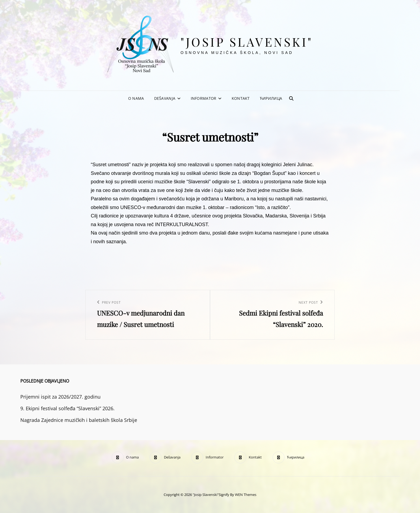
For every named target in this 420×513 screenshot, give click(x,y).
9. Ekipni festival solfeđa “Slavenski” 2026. (67, 408)
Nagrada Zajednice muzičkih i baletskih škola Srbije (79, 420)
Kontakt (241, 98)
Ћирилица (271, 98)
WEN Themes (246, 495)
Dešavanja (165, 98)
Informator (204, 98)
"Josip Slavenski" (247, 42)
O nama (136, 98)
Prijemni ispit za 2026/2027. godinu (60, 397)
